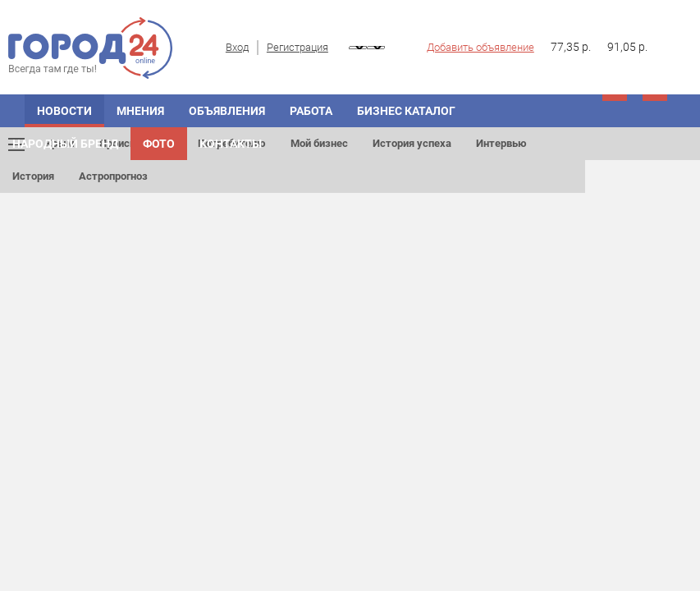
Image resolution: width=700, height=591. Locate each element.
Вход (237, 47)
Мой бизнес (319, 143)
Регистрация (297, 47)
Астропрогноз (113, 176)
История (33, 176)
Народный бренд (65, 144)
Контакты (231, 144)
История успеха (412, 143)
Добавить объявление (480, 47)
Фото (159, 144)
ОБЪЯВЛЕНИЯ (227, 111)
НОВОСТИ (64, 111)
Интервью (501, 143)
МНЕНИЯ (140, 111)
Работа (311, 111)
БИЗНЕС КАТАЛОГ (406, 111)
